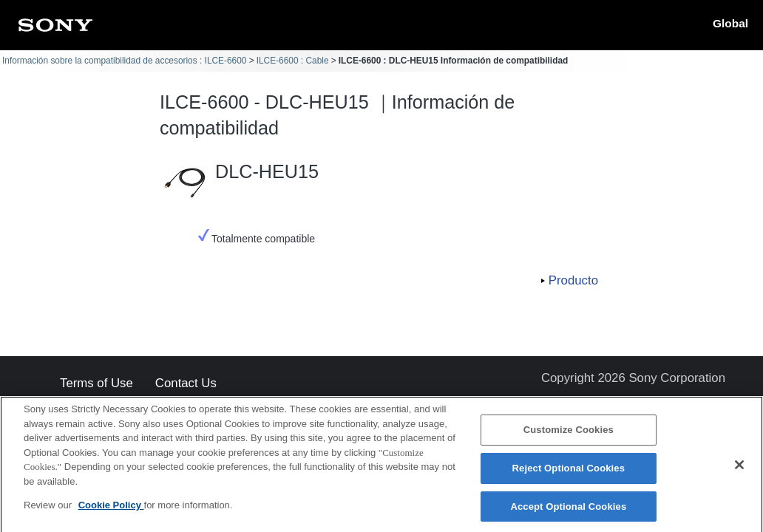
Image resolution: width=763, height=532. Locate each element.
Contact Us (186, 384)
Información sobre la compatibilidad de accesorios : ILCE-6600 (124, 61)
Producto (573, 280)
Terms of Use (96, 384)
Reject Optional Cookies (569, 473)
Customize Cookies (569, 435)
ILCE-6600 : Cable (293, 61)
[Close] (739, 470)
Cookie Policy (111, 510)
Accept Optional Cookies (568, 511)
